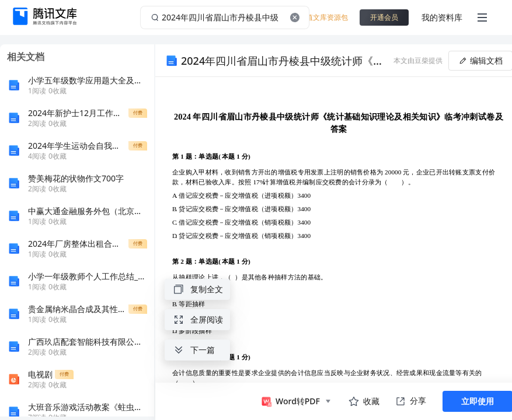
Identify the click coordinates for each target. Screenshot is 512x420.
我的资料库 (442, 17)
